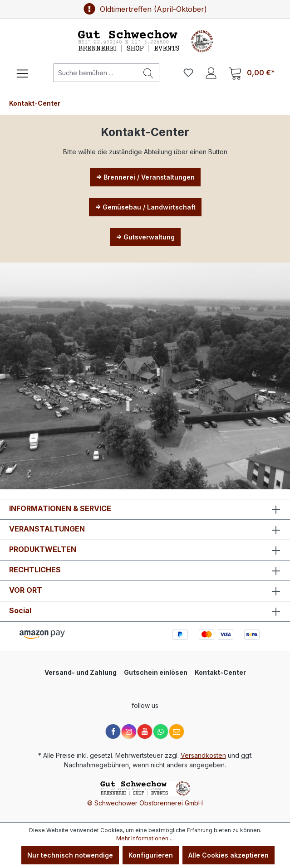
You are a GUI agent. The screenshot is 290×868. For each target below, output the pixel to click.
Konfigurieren (151, 855)
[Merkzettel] (188, 73)
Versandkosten (203, 755)
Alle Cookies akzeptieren (229, 855)
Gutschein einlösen (156, 672)
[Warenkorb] (252, 73)
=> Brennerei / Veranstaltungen (145, 177)
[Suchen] (148, 73)
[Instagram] (129, 731)
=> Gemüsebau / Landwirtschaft (145, 207)
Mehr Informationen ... (145, 838)
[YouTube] (145, 731)
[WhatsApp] (161, 731)
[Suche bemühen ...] (96, 73)
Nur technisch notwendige (70, 855)
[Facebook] (113, 731)
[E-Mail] (177, 731)
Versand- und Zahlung (81, 672)
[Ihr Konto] (211, 73)
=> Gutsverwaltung (145, 237)
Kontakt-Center (220, 672)
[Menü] (22, 73)
